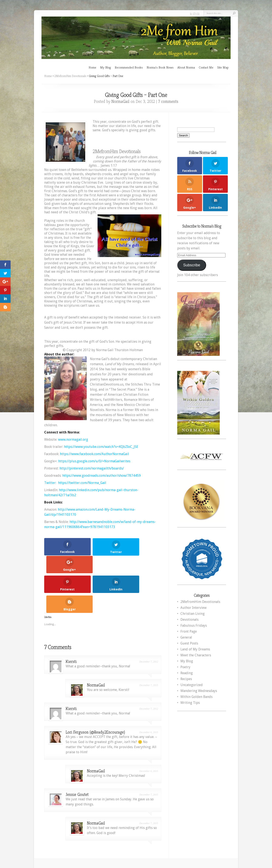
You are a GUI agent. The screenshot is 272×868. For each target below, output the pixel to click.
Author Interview (193, 608)
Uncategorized (192, 685)
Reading (187, 673)
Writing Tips (190, 703)
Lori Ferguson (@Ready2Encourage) (95, 694)
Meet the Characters (196, 655)
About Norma (186, 67)
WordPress (219, 840)
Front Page (189, 631)
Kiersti (71, 624)
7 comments (168, 101)
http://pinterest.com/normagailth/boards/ (92, 468)
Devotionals (189, 620)
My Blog (106, 67)
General (186, 637)
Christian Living (193, 614)
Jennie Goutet (77, 757)
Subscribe (192, 265)
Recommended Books (129, 67)
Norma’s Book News (160, 67)
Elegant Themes (176, 840)
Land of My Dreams (195, 649)
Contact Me (206, 67)
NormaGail (120, 101)
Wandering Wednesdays (199, 691)
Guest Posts (189, 643)
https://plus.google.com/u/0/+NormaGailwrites (94, 461)
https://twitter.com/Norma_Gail (82, 483)
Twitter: (51, 483)
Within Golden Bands (196, 697)
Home (92, 67)
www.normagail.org (73, 440)
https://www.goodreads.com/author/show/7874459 (101, 476)
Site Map (223, 67)
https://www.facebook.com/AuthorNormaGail (94, 454)
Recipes (186, 679)
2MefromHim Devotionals (70, 76)
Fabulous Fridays (194, 625)
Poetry (185, 667)
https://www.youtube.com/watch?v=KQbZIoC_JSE (101, 447)
